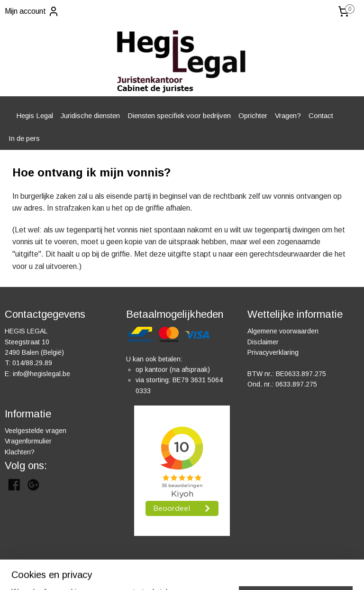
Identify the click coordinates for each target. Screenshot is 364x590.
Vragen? (288, 115)
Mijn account (32, 11)
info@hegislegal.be (41, 374)
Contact (321, 115)
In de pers (24, 138)
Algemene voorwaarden (283, 331)
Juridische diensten (90, 115)
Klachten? (20, 452)
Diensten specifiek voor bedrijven (179, 115)
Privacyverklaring (273, 352)
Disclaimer (263, 342)
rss (228, 572)
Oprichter (253, 115)
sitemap (210, 572)
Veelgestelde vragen (36, 431)
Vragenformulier (28, 441)
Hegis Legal (35, 115)
